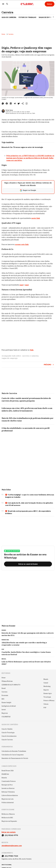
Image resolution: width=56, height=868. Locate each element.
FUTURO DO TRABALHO (27, 17)
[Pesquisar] (7, 4)
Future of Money (49, 701)
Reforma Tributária (8, 792)
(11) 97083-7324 (11, 856)
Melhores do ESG (7, 818)
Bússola (4, 778)
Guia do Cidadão (7, 729)
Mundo (46, 679)
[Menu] (3, 4)
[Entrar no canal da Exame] (28, 564)
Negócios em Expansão (9, 821)
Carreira (7, 12)
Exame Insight (6, 703)
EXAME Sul (5, 774)
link (32, 350)
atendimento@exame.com (12, 846)
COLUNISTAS (6, 717)
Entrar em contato (9, 832)
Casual (46, 683)
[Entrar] (50, 4)
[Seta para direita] (51, 17)
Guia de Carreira (9, 17)
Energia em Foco (7, 785)
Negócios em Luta (8, 799)
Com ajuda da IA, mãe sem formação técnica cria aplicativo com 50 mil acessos (29, 504)
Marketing (47, 686)
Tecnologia (47, 697)
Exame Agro (48, 693)
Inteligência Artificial (9, 706)
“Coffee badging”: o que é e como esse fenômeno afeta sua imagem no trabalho (30, 496)
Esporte (46, 690)
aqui (21, 285)
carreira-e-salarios (30, 356)
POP (45, 708)
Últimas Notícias (7, 681)
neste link (36, 218)
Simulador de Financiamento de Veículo (15, 758)
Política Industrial (8, 803)
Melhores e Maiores (8, 814)
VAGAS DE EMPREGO (46, 17)
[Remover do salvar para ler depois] (27, 103)
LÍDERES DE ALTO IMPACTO (11, 685)
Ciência (46, 704)
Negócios (5, 713)
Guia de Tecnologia (8, 733)
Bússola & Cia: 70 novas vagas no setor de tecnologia (22, 147)
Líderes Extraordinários (10, 795)
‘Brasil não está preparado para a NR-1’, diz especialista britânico (28, 512)
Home (3, 34)
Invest (4, 710)
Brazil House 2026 (8, 771)
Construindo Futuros (9, 781)
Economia (5, 695)
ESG (3, 699)
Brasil (4, 688)
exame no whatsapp (12, 551)
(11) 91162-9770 (11, 835)
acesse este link (22, 244)
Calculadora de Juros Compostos (13, 755)
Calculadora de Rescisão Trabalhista (14, 751)
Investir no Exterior (8, 788)
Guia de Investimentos (9, 736)
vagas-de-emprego (10, 358)
